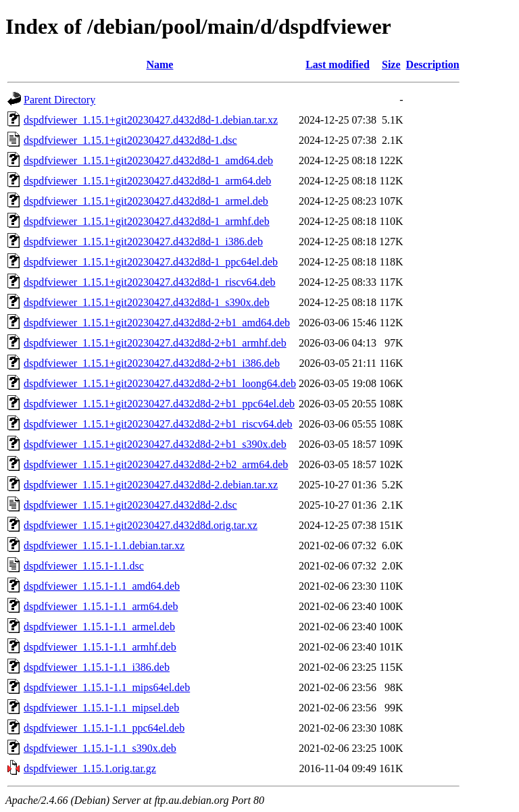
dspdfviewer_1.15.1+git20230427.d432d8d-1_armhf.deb (147, 221)
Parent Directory (59, 100)
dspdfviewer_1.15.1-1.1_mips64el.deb (107, 687)
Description (433, 65)
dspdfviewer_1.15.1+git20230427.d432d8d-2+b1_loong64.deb (160, 383)
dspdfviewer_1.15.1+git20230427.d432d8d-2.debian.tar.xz (151, 485)
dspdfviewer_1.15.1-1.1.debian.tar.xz (104, 545)
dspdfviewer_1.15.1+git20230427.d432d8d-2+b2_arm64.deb (156, 464)
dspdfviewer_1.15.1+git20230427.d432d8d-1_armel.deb (146, 201)
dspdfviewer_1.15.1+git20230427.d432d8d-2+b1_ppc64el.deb (159, 404)
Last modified (338, 65)
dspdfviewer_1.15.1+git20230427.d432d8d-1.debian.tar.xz (151, 120)
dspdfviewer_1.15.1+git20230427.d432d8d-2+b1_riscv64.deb (158, 424)
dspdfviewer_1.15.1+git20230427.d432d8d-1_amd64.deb (148, 160)
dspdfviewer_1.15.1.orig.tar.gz (90, 768)
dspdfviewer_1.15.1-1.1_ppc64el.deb (104, 728)
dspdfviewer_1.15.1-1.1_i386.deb (97, 667)
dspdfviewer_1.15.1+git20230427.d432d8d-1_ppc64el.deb (151, 262)
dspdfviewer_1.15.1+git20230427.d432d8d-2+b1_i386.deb (152, 363)
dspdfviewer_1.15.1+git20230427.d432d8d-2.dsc (130, 505)
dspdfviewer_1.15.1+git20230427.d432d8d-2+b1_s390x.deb (155, 444)
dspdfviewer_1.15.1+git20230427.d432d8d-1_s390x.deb (147, 302)
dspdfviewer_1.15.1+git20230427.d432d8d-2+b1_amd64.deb (157, 323)
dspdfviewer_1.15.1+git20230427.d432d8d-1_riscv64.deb (150, 282)
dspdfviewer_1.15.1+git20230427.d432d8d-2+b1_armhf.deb (155, 343)
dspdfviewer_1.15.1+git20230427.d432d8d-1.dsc (130, 140)
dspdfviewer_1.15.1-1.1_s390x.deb (100, 748)
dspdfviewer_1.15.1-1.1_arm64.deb (101, 606)
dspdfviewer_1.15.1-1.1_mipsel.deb (101, 708)
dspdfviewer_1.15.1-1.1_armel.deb (99, 627)
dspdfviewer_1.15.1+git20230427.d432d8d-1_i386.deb (143, 242)
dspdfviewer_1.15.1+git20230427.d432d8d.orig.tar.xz (141, 525)
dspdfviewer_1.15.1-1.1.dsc (84, 566)
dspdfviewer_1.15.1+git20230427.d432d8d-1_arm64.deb (147, 181)
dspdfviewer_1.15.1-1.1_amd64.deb (102, 586)
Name (159, 65)
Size (391, 65)
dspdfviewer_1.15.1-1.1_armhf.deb (100, 647)
